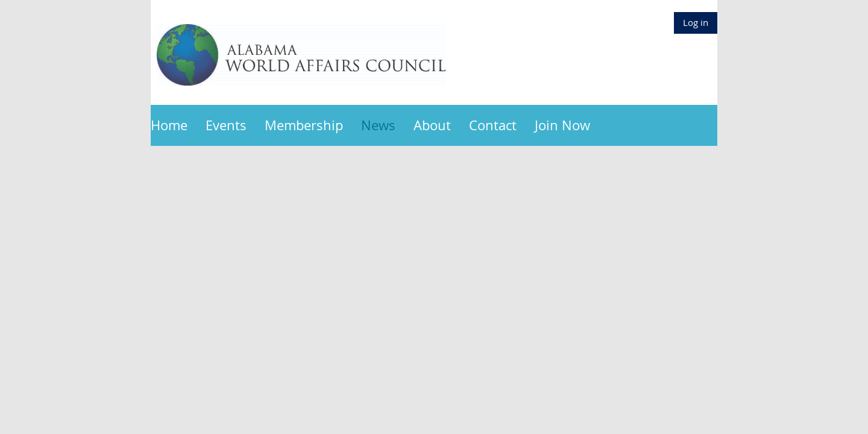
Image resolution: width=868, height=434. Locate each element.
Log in (696, 22)
